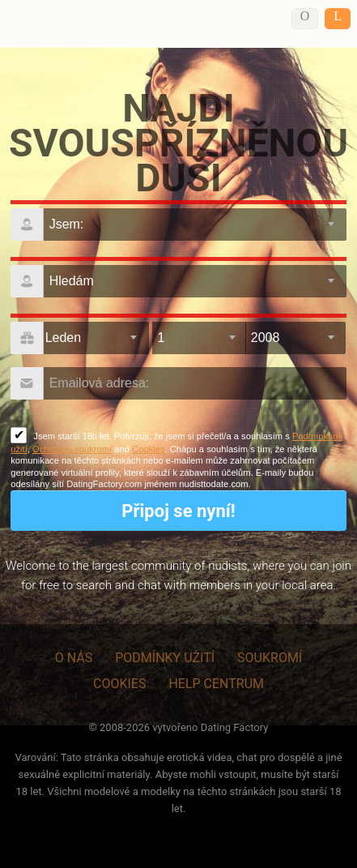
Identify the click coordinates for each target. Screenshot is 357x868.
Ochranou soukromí (72, 449)
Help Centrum (216, 684)
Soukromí (270, 658)
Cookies (148, 449)
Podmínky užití (165, 658)
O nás (74, 658)
